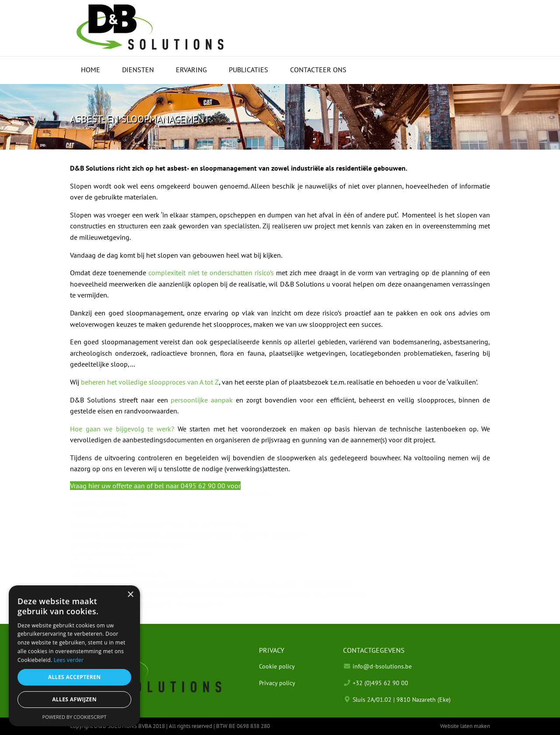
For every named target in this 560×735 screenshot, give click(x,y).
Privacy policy (277, 683)
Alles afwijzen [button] (74, 699)
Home (91, 70)
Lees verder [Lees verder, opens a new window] (69, 660)
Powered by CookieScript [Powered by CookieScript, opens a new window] (75, 717)
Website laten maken (465, 726)
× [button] (130, 595)
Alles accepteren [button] (75, 677)
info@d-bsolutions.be (382, 666)
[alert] (74, 656)
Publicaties (248, 70)
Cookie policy (277, 666)
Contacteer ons (318, 70)
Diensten (138, 70)
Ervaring (191, 70)
